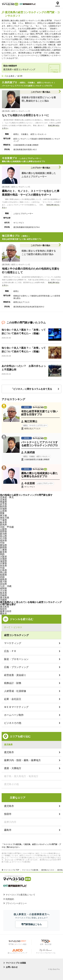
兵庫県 (3, 563)
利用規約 (10, 899)
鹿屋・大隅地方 (13, 768)
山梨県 (3, 529)
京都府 (3, 559)
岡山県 (3, 572)
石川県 (3, 538)
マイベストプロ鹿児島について (20, 895)
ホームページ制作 (14, 715)
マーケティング (13, 643)
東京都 (3, 515)
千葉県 (3, 520)
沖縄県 (3, 600)
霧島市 (3, 614)
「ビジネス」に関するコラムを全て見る (31, 389)
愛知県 (3, 545)
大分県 (3, 591)
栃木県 (3, 522)
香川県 (3, 582)
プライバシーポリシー (16, 903)
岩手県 (3, 504)
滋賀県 (3, 561)
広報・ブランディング (16, 667)
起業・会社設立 (13, 699)
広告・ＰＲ (10, 651)
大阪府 (3, 557)
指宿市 (8, 814)
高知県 (3, 584)
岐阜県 (3, 552)
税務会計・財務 (13, 683)
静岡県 (3, 547)
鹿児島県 (5, 598)
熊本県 (3, 593)
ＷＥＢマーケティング (16, 707)
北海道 (3, 500)
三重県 (3, 550)
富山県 (3, 536)
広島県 (3, 570)
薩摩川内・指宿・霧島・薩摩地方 (22, 760)
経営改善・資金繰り (15, 675)
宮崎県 (3, 595)
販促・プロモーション (16, 659)
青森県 (3, 502)
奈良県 (3, 566)
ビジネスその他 (13, 723)
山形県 (3, 511)
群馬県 (3, 525)
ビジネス (18, 627)
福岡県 (3, 588)
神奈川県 (5, 518)
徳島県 (3, 579)
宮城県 (3, 509)
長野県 (3, 531)
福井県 (3, 541)
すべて (7, 627)
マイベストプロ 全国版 (16, 963)
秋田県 (3, 506)
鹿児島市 (5, 607)
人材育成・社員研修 (15, 691)
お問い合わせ (12, 967)
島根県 (3, 575)
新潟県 (3, 534)
